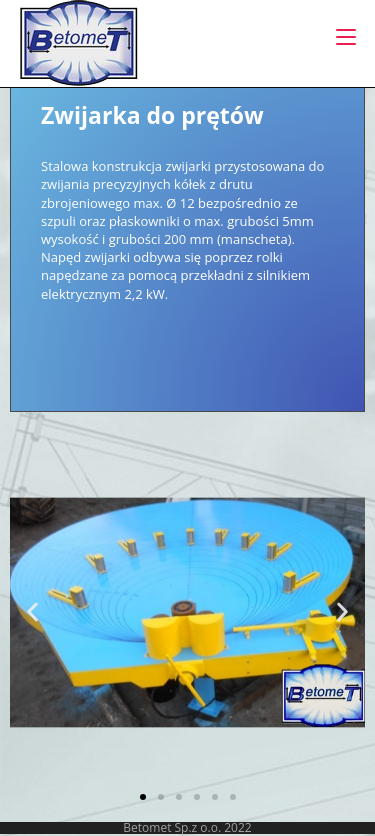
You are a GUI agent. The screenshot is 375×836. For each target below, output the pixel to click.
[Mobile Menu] (346, 37)
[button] (32, 612)
